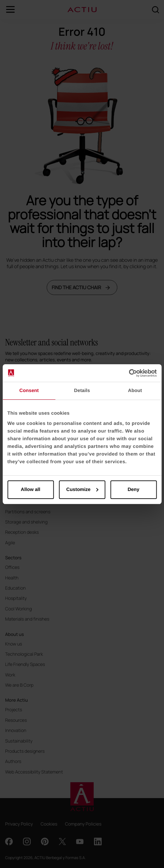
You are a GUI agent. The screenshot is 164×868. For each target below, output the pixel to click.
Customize (82, 490)
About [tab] (135, 391)
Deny (133, 490)
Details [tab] (82, 391)
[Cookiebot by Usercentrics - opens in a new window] (129, 373)
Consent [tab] (29, 391)
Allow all (31, 490)
